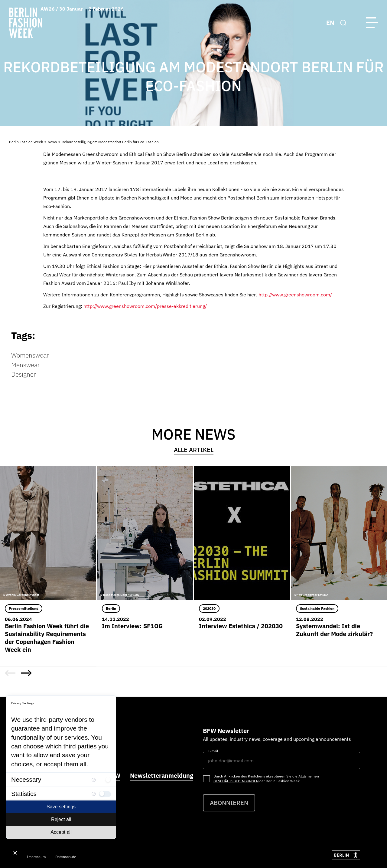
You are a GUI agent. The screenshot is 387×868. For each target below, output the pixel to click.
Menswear (25, 365)
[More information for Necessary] (94, 779)
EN (330, 23)
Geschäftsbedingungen (236, 781)
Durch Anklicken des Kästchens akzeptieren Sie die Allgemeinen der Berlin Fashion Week (266, 779)
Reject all (61, 819)
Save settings (61, 807)
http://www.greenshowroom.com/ (295, 295)
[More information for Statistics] (94, 794)
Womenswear (30, 355)
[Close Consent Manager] (15, 853)
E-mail (213, 751)
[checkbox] (105, 780)
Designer (23, 374)
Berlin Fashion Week (26, 142)
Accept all (61, 832)
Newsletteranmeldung (162, 776)
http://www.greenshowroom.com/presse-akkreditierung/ (145, 306)
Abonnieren (229, 803)
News (52, 142)
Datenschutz (66, 857)
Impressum (36, 857)
